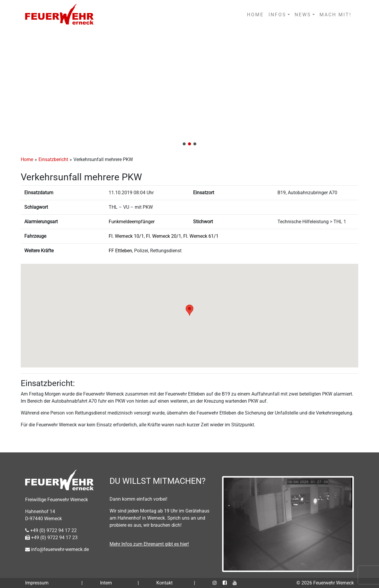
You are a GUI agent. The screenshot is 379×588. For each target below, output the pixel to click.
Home (27, 159)
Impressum (37, 583)
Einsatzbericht (53, 159)
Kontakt (164, 583)
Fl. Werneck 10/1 (126, 236)
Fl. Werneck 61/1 (201, 236)
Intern (106, 583)
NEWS (303, 15)
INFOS (277, 15)
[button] (189, 90)
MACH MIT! (335, 15)
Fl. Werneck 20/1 (164, 236)
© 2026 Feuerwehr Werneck (325, 583)
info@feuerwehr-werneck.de (57, 549)
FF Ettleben (120, 251)
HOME (255, 15)
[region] (189, 90)
